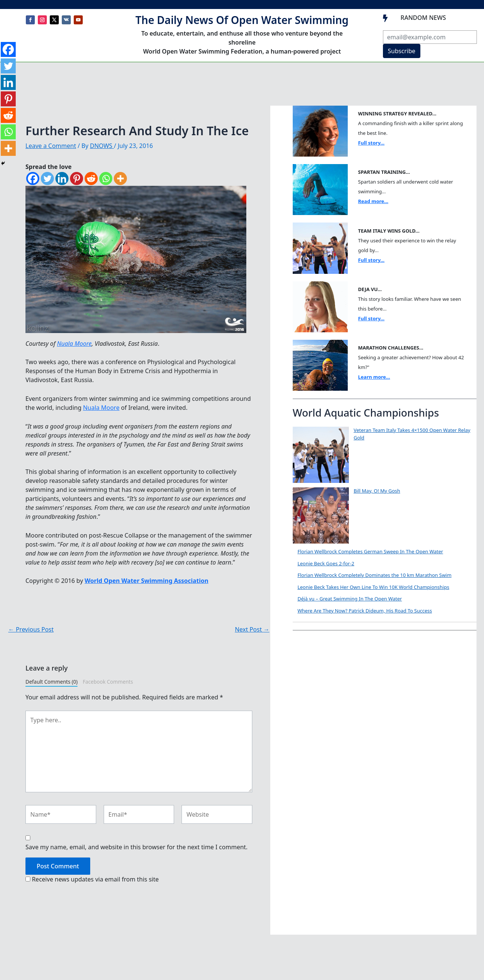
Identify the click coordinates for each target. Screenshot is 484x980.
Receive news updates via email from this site (92, 879)
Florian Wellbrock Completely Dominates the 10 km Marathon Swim (375, 575)
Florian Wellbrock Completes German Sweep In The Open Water (370, 551)
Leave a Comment (51, 146)
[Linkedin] (62, 179)
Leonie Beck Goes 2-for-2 (326, 563)
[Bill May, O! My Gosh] (321, 515)
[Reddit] (91, 179)
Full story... (372, 143)
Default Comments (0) (51, 682)
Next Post (252, 629)
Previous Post (31, 629)
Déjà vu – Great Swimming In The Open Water (350, 599)
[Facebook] (33, 179)
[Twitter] (47, 179)
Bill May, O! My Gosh (377, 491)
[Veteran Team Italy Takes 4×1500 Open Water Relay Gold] (321, 455)
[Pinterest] (77, 179)
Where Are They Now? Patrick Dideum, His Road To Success (365, 611)
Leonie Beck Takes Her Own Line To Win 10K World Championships (374, 587)
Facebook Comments (108, 682)
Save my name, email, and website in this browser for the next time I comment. (136, 847)
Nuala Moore (74, 344)
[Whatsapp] (106, 179)
